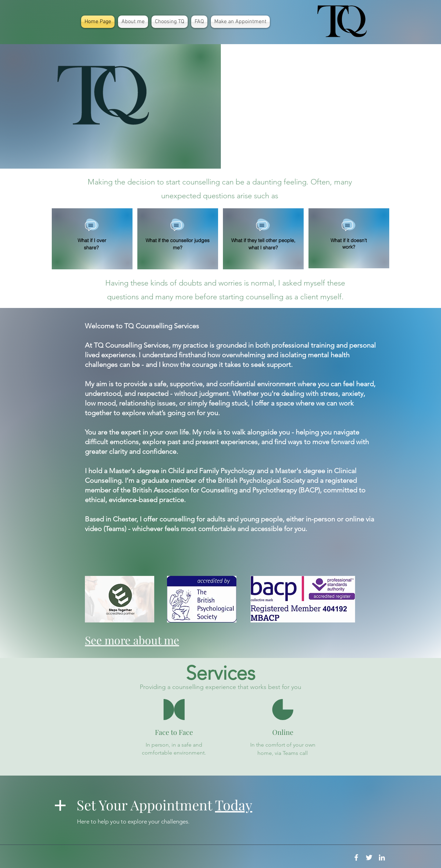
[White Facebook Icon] (356, 857)
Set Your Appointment (164, 805)
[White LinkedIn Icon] (382, 857)
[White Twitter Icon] (369, 857)
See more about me (132, 640)
